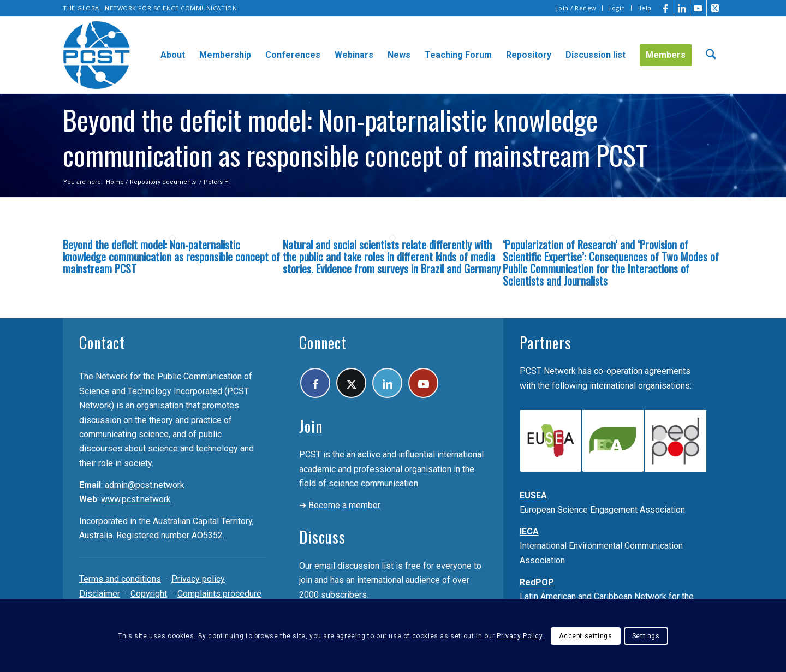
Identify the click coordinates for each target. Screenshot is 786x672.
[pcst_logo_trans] (97, 55)
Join (311, 426)
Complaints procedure (219, 594)
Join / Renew (576, 8)
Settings (646, 636)
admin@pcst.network (145, 485)
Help (644, 8)
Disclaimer (100, 594)
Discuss (322, 537)
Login (617, 8)
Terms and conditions (120, 579)
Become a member (344, 505)
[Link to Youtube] (698, 8)
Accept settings (585, 636)
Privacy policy (198, 579)
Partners (546, 343)
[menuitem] (577, 8)
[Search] (711, 55)
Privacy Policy (519, 636)
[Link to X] (715, 8)
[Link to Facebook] (666, 8)
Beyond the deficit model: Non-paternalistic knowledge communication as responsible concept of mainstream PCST (171, 257)
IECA (529, 531)
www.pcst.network (136, 499)
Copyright (149, 594)
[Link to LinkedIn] (682, 8)
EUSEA (533, 495)
